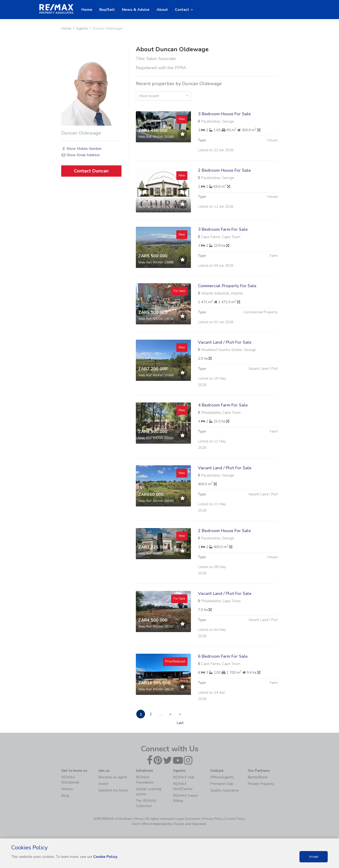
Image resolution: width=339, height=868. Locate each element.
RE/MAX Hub (184, 777)
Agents (82, 28)
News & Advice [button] (136, 10)
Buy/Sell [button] (107, 10)
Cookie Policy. (106, 857)
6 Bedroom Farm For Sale (223, 679)
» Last (185, 715)
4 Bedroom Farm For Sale (223, 428)
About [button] (162, 10)
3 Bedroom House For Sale (224, 114)
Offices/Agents (222, 777)
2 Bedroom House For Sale (224, 193)
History (67, 789)
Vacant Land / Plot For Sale (225, 365)
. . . (163, 714)
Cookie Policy (236, 819)
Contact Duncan (91, 171)
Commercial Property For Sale (227, 309)
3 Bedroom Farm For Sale (223, 252)
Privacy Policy (213, 819)
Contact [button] (182, 10)
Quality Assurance (225, 791)
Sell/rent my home (113, 791)
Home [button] (87, 10)
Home (66, 28)
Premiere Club (222, 784)
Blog (65, 796)
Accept (314, 857)
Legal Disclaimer (188, 819)
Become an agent (113, 777)
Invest (103, 784)
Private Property (261, 784)
